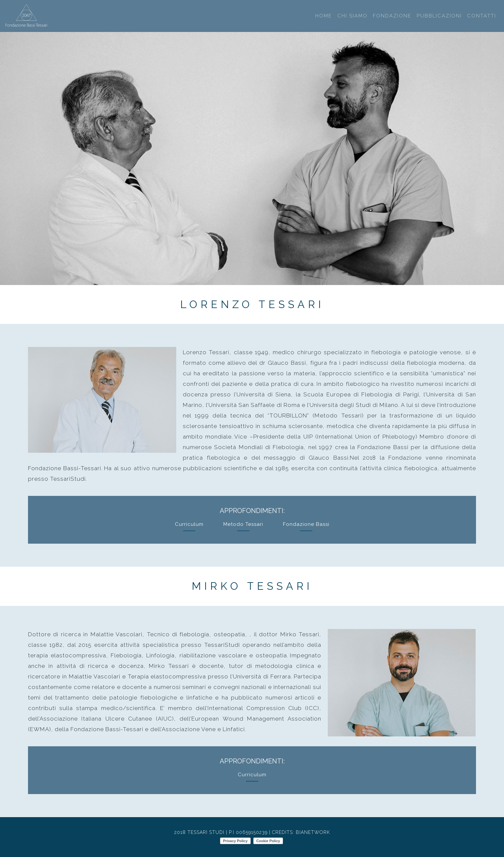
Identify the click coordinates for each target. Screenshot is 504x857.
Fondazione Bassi (306, 524)
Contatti (482, 16)
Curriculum (189, 524)
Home (324, 16)
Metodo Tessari (243, 524)
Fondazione (392, 16)
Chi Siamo (352, 16)
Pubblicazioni (439, 16)
